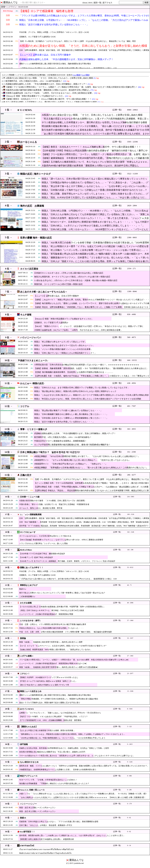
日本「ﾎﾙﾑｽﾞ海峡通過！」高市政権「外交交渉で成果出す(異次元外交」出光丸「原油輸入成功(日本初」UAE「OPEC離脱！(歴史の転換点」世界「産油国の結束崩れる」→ (84, 523)
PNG (17, 16)
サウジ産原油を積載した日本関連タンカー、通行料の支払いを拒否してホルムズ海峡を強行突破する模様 (94, 122)
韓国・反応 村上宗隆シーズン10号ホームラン (37, 811)
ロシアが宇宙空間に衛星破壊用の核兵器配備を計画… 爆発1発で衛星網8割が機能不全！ (72, 445)
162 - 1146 (131, 532)
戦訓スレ (23, 589)
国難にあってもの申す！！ (32, 568)
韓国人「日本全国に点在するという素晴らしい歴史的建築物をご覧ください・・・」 (71, 418)
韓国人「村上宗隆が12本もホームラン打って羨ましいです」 (60, 342)
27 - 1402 (130, 656)
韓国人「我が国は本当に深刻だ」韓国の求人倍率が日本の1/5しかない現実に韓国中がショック (75, 391)
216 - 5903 (131, 497)
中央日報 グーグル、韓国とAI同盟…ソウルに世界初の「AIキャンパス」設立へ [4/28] (54, 32)
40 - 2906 (130, 603)
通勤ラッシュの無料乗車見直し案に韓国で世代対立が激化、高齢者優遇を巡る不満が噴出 (55, 64)
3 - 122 (129, 726)
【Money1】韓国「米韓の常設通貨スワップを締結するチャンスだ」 (64, 319)
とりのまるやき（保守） (31, 621)
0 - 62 (129, 818)
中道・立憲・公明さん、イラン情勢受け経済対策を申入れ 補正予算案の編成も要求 (53, 624)
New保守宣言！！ (27, 832)
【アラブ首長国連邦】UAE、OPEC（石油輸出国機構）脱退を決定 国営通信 (50, 720)
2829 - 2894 (132, 206)
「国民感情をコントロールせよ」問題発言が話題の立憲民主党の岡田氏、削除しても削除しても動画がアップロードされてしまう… (72, 734)
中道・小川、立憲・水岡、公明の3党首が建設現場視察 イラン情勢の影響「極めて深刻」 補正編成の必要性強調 (65, 632)
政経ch (23, 818)
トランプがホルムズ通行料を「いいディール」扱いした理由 (43, 543)
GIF (17, 663)
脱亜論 (23, 638)
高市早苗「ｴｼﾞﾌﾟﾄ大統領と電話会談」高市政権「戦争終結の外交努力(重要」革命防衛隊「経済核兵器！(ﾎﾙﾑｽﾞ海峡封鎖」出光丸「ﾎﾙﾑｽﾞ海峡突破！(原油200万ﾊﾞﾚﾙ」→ (84, 527)
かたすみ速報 (26, 603)
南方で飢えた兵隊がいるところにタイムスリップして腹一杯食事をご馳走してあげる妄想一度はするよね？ (62, 593)
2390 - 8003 (132, 237)
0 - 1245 (130, 762)
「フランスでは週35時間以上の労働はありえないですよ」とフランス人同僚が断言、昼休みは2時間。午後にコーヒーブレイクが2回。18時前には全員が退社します (84, 17)
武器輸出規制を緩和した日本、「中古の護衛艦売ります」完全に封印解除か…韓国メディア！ (66, 59)
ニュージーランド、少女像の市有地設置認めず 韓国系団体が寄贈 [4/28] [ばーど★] (53, 663)
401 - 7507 (131, 406)
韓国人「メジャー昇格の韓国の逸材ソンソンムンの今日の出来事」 (63, 349)
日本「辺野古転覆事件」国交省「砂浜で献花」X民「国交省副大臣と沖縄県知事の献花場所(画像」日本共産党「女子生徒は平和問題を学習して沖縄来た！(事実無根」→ (84, 52)
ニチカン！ (25, 674)
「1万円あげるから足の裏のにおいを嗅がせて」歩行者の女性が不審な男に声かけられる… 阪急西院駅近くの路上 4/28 (68, 68)
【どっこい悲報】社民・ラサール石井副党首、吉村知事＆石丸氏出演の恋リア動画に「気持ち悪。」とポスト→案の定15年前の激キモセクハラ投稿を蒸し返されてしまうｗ (92, 484)
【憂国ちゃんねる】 (29, 727)
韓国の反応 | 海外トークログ (35, 174)
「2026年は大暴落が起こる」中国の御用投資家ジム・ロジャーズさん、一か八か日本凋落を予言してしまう (62, 738)
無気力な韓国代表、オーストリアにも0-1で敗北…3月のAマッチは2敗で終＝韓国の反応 (72, 277)
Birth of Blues (26, 550)
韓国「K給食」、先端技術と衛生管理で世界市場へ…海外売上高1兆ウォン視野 (51, 642)
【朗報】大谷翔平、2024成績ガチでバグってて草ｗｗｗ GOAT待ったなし (49, 677)
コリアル (25, 406)
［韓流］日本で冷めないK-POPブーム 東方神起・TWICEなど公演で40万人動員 (52, 610)
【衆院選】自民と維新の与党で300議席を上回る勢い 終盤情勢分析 (47, 839)
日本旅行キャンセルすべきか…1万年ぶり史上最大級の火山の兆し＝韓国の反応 (69, 273)
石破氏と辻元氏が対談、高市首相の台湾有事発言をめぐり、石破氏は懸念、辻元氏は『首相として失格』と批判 (64, 748)
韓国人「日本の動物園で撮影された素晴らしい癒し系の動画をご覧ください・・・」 (71, 414)
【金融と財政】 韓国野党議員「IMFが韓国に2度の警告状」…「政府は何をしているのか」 (56, 650)
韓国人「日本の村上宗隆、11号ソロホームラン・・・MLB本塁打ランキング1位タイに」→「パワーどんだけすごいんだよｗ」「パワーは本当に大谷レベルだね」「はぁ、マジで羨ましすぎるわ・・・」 (95, 231)
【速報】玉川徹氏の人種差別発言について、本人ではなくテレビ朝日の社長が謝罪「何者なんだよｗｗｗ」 (95, 162)
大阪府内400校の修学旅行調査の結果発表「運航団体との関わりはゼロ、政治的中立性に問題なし (90, 166)
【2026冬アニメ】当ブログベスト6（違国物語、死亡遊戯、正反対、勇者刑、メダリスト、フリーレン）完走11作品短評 (67, 561)
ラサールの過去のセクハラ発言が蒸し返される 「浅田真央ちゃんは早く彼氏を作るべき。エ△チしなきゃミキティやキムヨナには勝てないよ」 (77, 756)
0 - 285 (129, 790)
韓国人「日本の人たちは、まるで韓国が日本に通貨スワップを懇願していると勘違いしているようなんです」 (82, 388)
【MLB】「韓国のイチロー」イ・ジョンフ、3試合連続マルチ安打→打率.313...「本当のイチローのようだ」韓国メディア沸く (89, 326)
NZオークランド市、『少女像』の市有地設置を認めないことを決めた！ (48, 780)
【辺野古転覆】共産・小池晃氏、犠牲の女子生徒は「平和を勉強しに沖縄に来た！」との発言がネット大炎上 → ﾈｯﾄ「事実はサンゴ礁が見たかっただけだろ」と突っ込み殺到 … (92, 377)
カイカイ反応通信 (29, 269)
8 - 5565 (130, 709)
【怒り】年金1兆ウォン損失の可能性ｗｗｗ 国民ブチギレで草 (44, 685)
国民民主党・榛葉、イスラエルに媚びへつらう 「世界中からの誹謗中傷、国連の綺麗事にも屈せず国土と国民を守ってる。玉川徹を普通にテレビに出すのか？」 (84, 766)
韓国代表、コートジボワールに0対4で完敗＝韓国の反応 (58, 284)
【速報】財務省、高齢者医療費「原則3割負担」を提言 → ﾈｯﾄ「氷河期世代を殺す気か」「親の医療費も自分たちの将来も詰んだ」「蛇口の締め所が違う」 (91, 370)
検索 (147, 2)
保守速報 (24, 744)
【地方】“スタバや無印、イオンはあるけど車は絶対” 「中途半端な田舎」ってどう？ (53, 717)
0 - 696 (129, 776)
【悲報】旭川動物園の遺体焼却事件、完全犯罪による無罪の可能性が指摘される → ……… (74, 372)
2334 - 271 (131, 268)
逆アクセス (107, 3)
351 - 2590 (131, 452)
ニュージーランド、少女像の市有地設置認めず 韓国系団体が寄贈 (46, 614)
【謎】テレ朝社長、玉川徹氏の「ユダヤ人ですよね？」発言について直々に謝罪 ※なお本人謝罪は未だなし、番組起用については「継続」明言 (78, 41)
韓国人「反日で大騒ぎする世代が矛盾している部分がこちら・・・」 (54, 25)
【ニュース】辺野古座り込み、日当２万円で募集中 (45, 55)
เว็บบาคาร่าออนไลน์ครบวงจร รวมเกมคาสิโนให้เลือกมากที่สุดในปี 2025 (47, 849)
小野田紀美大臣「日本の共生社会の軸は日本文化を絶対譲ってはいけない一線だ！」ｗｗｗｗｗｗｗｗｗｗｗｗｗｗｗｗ (87, 365)
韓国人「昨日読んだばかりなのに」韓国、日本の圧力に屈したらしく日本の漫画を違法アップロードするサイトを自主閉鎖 (88, 399)
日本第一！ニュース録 (30, 497)
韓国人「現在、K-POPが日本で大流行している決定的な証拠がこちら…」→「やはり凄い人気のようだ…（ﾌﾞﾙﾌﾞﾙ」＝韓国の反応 (94, 199)
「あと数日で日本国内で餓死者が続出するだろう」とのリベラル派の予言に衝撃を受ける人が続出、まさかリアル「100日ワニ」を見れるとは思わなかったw (95, 135)
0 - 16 (129, 845)
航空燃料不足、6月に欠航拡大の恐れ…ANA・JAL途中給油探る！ (63, 437)
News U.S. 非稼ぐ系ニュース (32, 790)
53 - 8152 (130, 567)
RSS (90, 3)
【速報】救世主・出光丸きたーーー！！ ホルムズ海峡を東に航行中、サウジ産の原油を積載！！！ (91, 147)
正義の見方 (26, 475)
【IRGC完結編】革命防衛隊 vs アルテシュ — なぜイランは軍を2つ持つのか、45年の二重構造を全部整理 (61, 540)
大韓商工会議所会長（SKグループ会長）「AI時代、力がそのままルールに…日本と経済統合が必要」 (78, 330)
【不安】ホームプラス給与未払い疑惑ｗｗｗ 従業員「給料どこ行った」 (48, 681)
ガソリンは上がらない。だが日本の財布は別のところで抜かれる (45, 536)
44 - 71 (129, 585)
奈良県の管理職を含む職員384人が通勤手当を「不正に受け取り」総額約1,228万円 (52, 752)
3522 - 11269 (132, 174)
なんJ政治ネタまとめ (29, 762)
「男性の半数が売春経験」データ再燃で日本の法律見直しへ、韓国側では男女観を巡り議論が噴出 (59, 699)
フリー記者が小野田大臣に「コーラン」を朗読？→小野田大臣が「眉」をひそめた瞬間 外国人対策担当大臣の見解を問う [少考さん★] (74, 660)
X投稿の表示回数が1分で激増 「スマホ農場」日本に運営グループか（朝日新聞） (53, 501)
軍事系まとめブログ (29, 585)
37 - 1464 (130, 620)
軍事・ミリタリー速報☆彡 (34, 429)
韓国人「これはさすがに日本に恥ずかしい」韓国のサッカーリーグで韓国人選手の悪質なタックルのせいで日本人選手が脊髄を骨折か (92, 397)
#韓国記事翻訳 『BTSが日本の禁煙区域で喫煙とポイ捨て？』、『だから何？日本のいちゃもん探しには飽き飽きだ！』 (87, 456)
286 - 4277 (131, 475)
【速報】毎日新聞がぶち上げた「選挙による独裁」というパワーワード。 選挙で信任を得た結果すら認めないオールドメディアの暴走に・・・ (92, 305)
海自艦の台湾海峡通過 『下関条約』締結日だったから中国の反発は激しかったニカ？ (54, 783)
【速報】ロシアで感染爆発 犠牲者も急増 (46, 11)
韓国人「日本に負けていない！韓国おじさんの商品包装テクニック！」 (65, 353)
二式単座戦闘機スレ (27, 596)
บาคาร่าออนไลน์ (27, 846)
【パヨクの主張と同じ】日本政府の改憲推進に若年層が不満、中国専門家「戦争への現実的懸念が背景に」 (62, 607)
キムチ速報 (26, 315)
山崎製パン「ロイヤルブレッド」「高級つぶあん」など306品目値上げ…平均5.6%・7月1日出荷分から (60, 713)
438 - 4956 (131, 383)
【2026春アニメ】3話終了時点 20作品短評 (36, 557)
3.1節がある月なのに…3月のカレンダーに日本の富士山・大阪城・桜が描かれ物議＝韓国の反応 (76, 280)
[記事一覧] (117, 110)
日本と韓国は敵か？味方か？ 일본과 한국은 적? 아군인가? (50, 452)
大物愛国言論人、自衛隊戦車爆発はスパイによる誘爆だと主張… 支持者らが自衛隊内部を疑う (58, 770)
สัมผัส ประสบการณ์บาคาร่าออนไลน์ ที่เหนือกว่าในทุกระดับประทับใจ (45, 853)
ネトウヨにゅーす (28, 532)
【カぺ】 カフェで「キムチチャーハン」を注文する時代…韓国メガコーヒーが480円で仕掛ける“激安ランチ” (63, 646)
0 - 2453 (130, 744)
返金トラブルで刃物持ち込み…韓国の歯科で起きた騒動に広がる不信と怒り (50, 703)
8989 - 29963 (132, 110)
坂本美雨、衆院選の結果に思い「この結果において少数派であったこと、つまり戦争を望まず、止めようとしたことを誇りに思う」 (72, 835)
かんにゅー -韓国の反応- (32, 383)
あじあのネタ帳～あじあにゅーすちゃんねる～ (44, 292)
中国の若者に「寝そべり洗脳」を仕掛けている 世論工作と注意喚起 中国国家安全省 (54, 504)
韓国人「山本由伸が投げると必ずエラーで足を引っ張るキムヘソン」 (64, 345)
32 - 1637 (130, 638)
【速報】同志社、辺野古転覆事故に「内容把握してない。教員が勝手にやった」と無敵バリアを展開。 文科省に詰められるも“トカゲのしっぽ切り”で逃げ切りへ (91, 309)
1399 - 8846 (132, 291)
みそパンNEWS (27, 709)
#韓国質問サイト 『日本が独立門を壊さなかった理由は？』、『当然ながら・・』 (71, 464)
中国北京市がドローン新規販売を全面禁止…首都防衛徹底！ (60, 441)
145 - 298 (130, 550)
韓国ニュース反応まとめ (31, 691)
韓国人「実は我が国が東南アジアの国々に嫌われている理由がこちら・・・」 (68, 410)
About (85, 3)
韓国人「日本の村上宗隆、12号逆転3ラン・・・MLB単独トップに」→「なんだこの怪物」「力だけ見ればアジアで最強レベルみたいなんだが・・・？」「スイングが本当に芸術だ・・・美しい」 (84, 22)
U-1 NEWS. (26, 110)
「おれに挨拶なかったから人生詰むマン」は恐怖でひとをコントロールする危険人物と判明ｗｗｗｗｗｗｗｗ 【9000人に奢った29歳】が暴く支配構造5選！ (82, 797)
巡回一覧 (97, 3)
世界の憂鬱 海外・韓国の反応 (36, 238)
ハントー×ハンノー (28, 804)
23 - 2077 (130, 673)
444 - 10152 (132, 360)
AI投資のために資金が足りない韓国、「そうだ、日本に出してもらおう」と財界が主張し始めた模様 (83, 46)
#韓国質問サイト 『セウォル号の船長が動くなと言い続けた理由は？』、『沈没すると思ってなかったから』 (82, 460)
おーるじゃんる (29, 142)
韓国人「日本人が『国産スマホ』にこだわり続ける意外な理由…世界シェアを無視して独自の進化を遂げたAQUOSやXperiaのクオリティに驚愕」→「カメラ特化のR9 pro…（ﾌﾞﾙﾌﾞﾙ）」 (95, 263)
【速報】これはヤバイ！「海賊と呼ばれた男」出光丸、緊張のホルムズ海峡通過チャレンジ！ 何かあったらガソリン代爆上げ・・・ (92, 300)
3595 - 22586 (132, 142)
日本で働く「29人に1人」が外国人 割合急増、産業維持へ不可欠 (46, 825)
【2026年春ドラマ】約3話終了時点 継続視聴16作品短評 (42, 554)
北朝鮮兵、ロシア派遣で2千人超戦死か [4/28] (37, 37)
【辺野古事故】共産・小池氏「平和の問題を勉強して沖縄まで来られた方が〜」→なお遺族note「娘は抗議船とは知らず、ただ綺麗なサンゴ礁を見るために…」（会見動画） (91, 488)
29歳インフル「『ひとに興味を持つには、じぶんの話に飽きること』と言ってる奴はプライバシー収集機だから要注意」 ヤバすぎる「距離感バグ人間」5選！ (83, 794)
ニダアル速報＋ (27, 656)
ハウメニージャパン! (31, 338)
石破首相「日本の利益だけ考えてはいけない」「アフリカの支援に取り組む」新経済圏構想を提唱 (59, 822)
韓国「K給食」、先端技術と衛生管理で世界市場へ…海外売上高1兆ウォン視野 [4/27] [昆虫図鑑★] (59, 667)
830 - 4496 (131, 314)
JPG (17, 11)
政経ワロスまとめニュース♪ (34, 361)
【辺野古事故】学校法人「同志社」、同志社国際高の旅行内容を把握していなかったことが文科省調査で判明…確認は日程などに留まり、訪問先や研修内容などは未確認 (92, 492)
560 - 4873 (131, 337)
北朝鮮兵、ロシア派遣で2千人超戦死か (51, 323)
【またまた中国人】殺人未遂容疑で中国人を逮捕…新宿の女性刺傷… (47, 730)
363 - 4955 (131, 429)
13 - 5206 (130, 691)
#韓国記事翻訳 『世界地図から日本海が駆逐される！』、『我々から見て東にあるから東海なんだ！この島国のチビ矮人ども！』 (91, 468)
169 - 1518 (131, 514)
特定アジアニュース (29, 776)
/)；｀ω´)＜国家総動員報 (31, 514)
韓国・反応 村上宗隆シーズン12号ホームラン (37, 808)
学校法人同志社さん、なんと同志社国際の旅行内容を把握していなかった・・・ (52, 628)
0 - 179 (129, 804)
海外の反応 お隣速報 (32, 206)
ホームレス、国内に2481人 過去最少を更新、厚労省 (41, 508)
